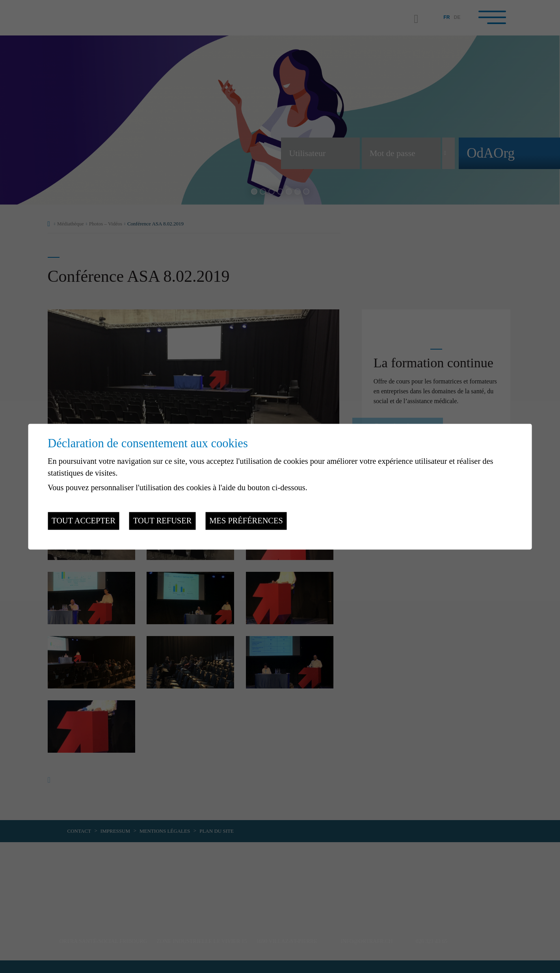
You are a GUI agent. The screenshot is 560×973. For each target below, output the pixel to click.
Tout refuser (162, 521)
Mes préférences (246, 521)
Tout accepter (84, 521)
